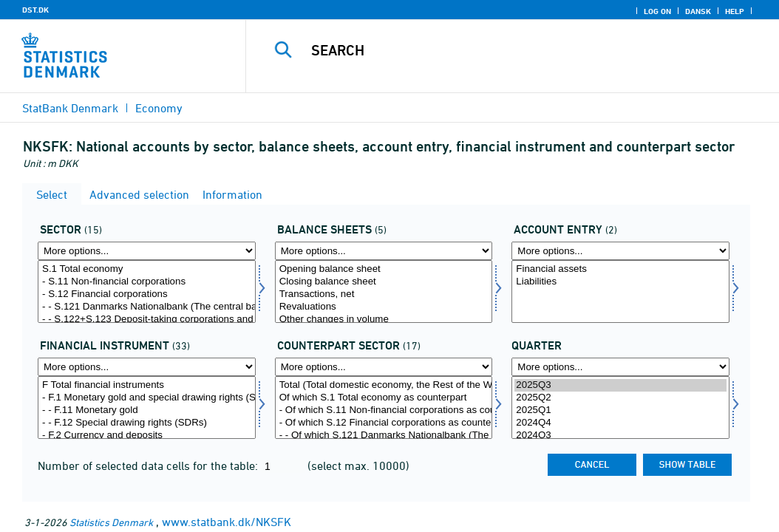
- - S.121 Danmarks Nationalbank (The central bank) (147, 307)
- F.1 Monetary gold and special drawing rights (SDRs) (147, 398)
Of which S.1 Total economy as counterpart (384, 398)
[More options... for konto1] (384, 251)
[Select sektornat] (147, 291)
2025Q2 (620, 398)
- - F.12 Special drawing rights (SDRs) (147, 423)
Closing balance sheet (384, 282)
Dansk (698, 11)
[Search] (516, 50)
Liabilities (620, 282)
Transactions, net (384, 294)
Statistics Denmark (111, 522)
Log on (657, 11)
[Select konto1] (384, 291)
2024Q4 (620, 423)
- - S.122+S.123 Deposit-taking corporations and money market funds (147, 320)
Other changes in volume (384, 320)
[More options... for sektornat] (147, 251)
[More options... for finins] (147, 367)
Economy (159, 108)
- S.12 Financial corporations (147, 294)
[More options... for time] (620, 367)
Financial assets (620, 269)
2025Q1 (620, 410)
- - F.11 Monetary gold (147, 410)
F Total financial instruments (147, 385)
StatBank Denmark (70, 108)
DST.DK (35, 10)
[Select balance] (620, 291)
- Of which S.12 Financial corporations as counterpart (384, 423)
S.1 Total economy (147, 269)
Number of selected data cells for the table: (149, 465)
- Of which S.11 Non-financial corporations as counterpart (384, 410)
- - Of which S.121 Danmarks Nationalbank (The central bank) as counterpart (384, 436)
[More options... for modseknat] (384, 367)
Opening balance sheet (384, 269)
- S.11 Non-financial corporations (147, 282)
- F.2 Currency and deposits (147, 436)
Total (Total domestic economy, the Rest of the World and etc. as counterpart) (384, 385)
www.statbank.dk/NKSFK (227, 522)
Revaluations (384, 307)
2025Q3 (620, 385)
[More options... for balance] (620, 251)
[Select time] (620, 407)
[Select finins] (147, 407)
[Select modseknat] (384, 407)
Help (735, 11)
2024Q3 (620, 436)
